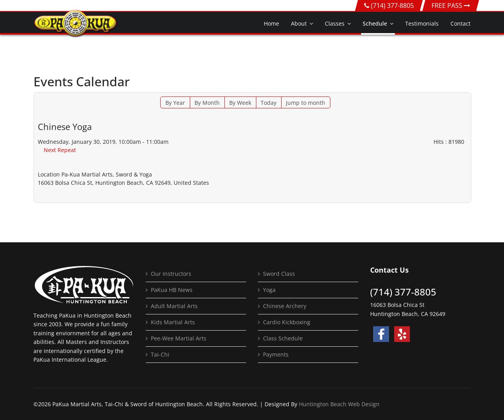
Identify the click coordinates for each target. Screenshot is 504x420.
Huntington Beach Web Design (339, 404)
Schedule (375, 23)
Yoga (269, 290)
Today (269, 103)
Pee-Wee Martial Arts (179, 338)
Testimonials (422, 23)
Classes (335, 23)
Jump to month (306, 103)
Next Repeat (60, 150)
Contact (460, 23)
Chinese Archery (285, 306)
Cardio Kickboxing (287, 322)
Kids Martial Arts (173, 322)
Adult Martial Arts (174, 306)
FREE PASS (451, 6)
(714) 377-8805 (392, 6)
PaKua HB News (172, 290)
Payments (276, 354)
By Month (207, 103)
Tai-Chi (160, 354)
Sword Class (279, 274)
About (299, 23)
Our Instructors (171, 274)
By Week (240, 103)
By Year (175, 103)
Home (271, 23)
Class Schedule (283, 338)
